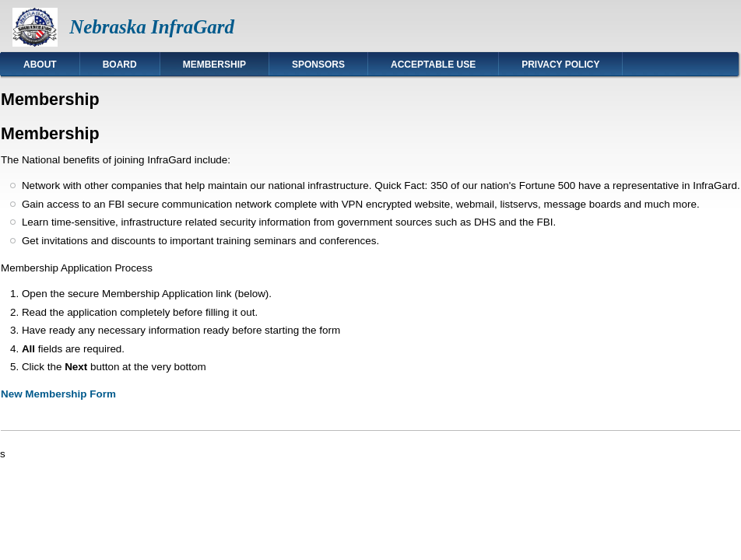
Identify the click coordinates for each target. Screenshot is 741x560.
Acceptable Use (433, 65)
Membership (214, 65)
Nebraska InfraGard (152, 27)
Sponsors (318, 65)
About (40, 65)
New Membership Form (58, 394)
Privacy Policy (560, 65)
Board (120, 65)
